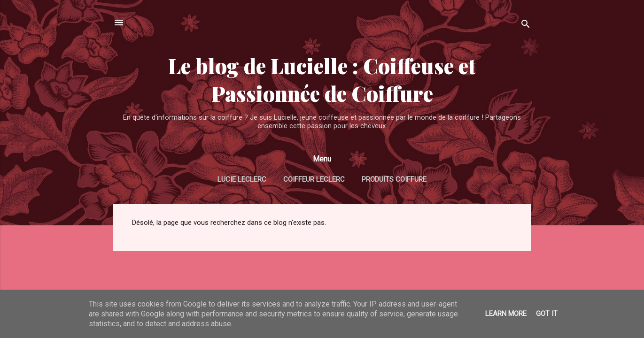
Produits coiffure (394, 179)
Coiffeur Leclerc (314, 179)
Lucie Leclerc (242, 179)
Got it (547, 314)
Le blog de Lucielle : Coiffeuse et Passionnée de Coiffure (322, 79)
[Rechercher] (526, 26)
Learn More (506, 314)
